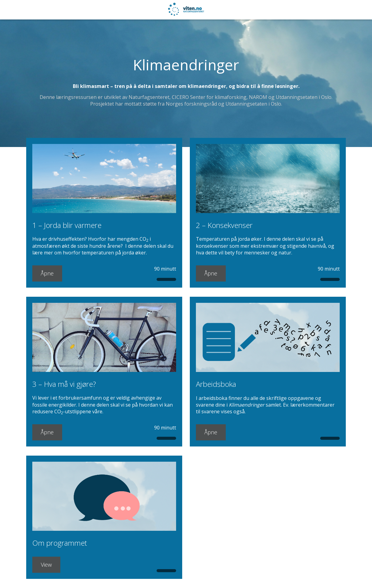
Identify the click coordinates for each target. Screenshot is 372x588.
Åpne (47, 273)
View (46, 565)
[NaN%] (24, 10)
